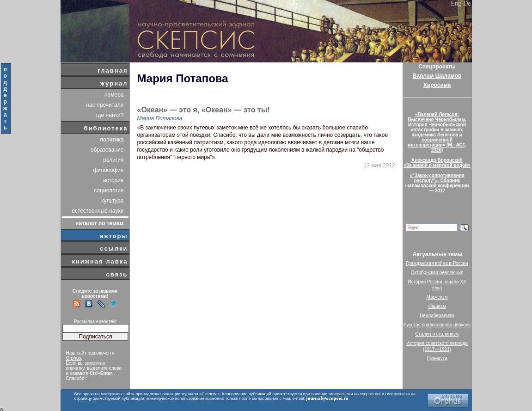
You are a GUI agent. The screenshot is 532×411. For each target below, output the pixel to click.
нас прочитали (105, 105)
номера (114, 95)
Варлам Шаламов (437, 76)
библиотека (106, 128)
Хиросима (437, 85)
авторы (114, 236)
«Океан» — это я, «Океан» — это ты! (204, 110)
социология (109, 190)
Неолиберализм (437, 316)
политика (112, 140)
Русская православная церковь (437, 325)
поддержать (6, 98)
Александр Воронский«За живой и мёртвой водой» (437, 163)
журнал (114, 83)
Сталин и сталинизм (437, 334)
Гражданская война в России (437, 263)
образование (107, 150)
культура (112, 201)
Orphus (74, 358)
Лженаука (437, 359)
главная (113, 71)
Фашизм (437, 306)
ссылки (114, 248)
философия (108, 170)
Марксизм (437, 297)
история (113, 180)
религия (113, 160)
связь (117, 274)
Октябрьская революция (437, 273)
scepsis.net (370, 394)
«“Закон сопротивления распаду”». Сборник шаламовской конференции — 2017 (437, 183)
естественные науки (98, 211)
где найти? (110, 115)
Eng (456, 3)
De (467, 3)
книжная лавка (100, 261)
